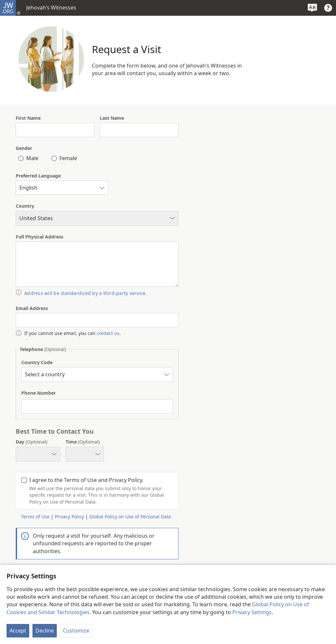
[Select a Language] (312, 8)
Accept (18, 631)
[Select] (102, 189)
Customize (76, 631)
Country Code (37, 362)
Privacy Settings (252, 612)
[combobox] (62, 188)
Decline (45, 631)
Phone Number (39, 393)
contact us (108, 333)
